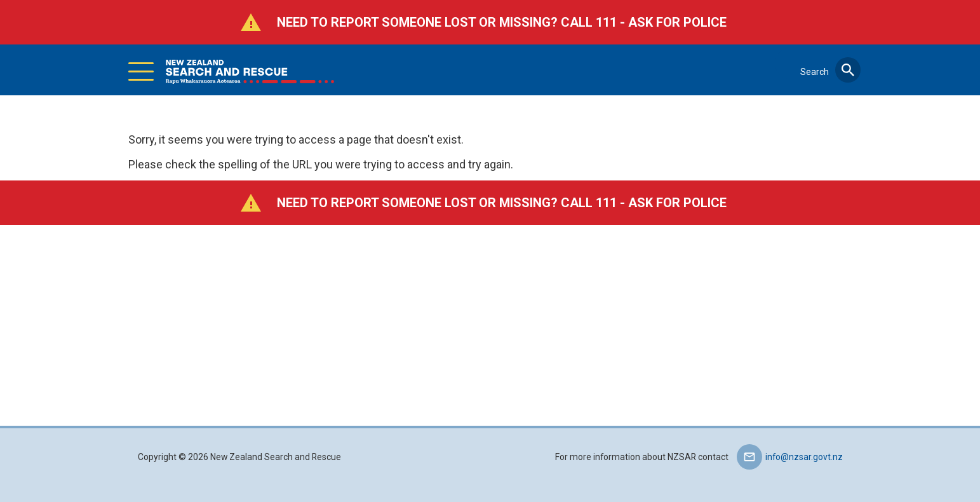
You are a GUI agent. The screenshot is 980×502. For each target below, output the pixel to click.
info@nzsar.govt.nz (804, 457)
